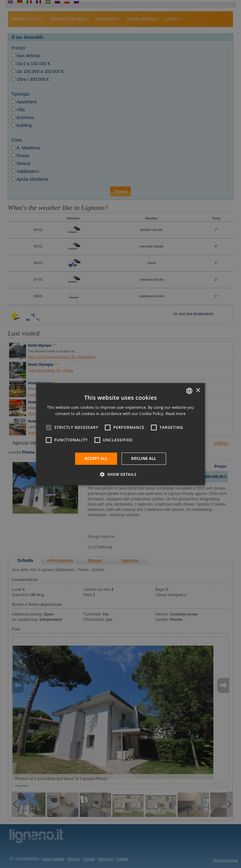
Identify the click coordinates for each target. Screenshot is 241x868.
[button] (120, 474)
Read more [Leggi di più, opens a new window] (176, 414)
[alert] (120, 434)
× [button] (198, 390)
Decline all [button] (144, 458)
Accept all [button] (96, 458)
